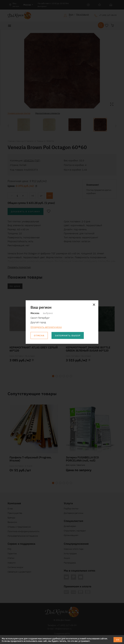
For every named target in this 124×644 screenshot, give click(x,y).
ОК (118, 640)
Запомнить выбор (68, 335)
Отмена (39, 335)
